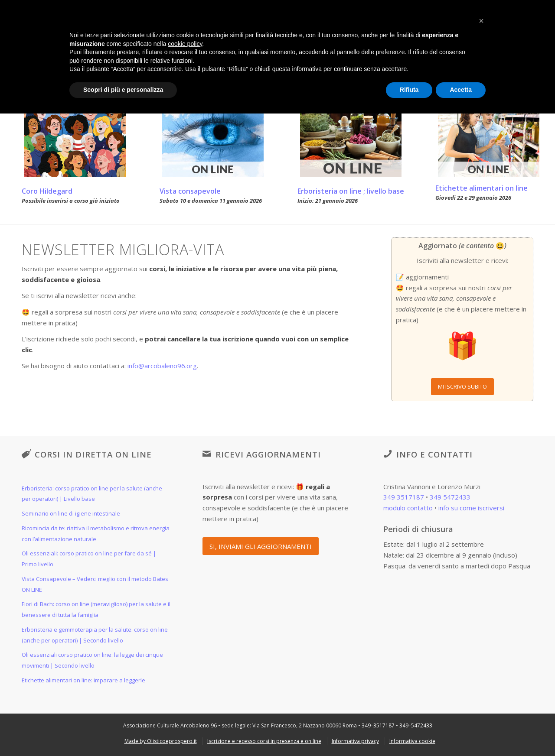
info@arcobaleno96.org (162, 366)
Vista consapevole (190, 191)
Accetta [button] (461, 90)
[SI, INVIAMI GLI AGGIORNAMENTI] (261, 546)
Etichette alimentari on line (482, 188)
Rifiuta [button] (409, 90)
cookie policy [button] (185, 44)
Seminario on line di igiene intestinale (71, 513)
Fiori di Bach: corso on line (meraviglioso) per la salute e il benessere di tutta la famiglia (96, 609)
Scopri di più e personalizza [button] (123, 90)
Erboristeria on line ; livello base (351, 191)
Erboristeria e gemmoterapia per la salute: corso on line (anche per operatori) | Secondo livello (95, 635)
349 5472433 (450, 497)
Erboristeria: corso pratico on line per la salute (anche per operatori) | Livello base (92, 494)
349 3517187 (404, 497)
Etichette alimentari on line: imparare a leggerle (83, 680)
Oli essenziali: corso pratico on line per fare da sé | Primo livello (89, 559)
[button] (481, 21)
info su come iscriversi (471, 508)
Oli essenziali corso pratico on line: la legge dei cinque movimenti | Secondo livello (92, 660)
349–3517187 (378, 725)
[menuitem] (161, 741)
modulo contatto (408, 508)
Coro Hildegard (47, 191)
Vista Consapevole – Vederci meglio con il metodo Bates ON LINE (95, 584)
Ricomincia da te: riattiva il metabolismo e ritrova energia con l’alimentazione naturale (96, 534)
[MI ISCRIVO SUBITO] (462, 387)
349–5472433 (416, 725)
